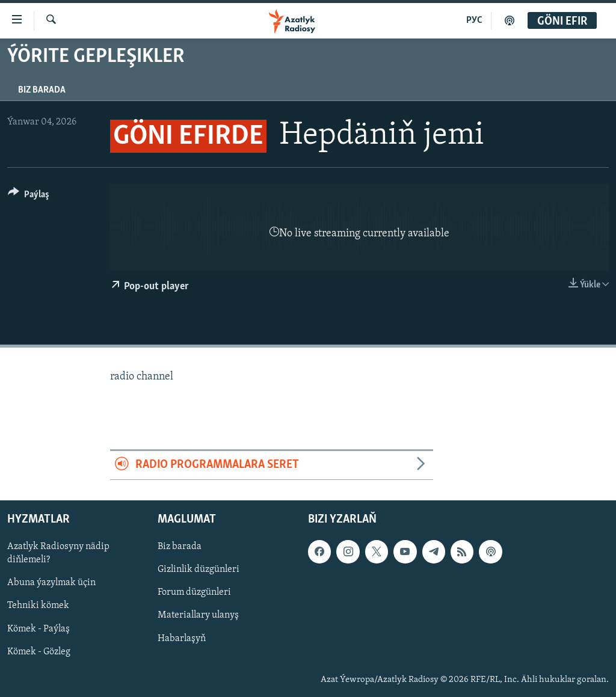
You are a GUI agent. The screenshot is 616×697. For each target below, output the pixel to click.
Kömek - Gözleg (39, 651)
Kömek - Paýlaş (38, 628)
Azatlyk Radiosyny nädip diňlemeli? (58, 553)
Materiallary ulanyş (198, 615)
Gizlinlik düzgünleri (199, 570)
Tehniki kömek (38, 606)
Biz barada (42, 90)
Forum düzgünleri (194, 592)
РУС (474, 20)
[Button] (29, 196)
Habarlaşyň (182, 638)
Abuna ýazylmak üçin (51, 583)
